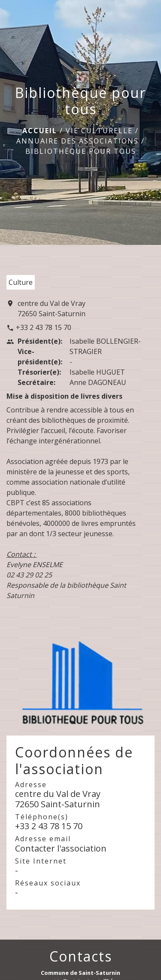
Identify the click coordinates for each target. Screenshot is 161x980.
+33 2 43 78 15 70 (44, 327)
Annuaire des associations (77, 141)
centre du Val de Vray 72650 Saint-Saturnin (52, 308)
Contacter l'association (61, 848)
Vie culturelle (99, 131)
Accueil (40, 131)
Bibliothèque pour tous (81, 151)
